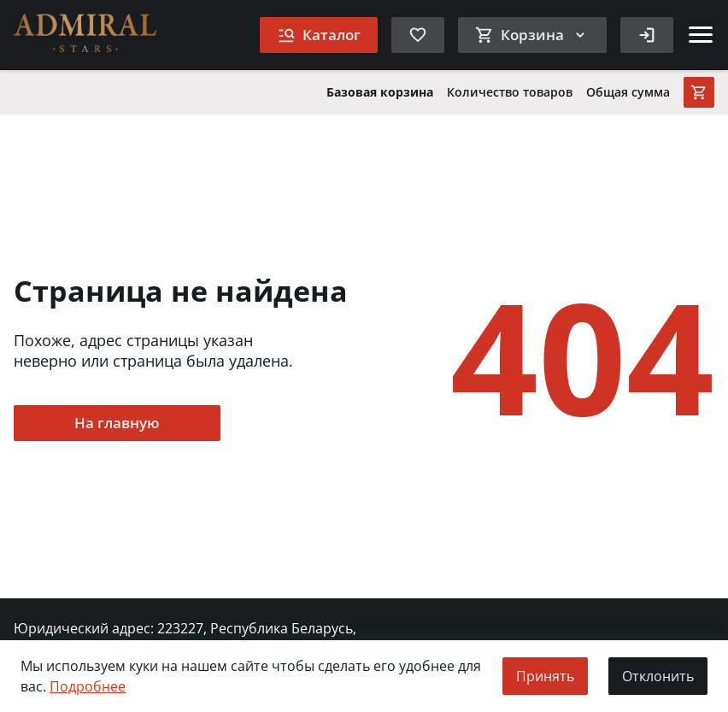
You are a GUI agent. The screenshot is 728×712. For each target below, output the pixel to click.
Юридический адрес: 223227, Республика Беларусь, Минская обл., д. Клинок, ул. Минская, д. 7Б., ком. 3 (185, 638)
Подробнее (88, 686)
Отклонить (658, 676)
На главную (117, 423)
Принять (545, 676)
